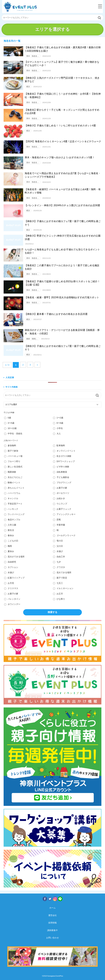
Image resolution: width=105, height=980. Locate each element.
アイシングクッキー (64, 514)
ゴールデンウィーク (64, 535)
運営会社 (52, 915)
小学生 (58, 428)
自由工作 (59, 557)
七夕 (57, 562)
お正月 (58, 594)
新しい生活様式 (13, 467)
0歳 (8, 418)
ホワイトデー (12, 604)
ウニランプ (60, 504)
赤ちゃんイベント (14, 488)
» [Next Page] (37, 365)
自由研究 (10, 562)
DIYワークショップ (64, 461)
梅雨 (8, 546)
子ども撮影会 (61, 477)
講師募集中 (52, 930)
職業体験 (10, 472)
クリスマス (11, 588)
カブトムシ (11, 567)
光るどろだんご (13, 477)
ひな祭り (59, 599)
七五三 (58, 583)
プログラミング (62, 483)
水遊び (58, 551)
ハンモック (11, 509)
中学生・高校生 (13, 434)
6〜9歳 (58, 423)
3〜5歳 (9, 423)
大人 (57, 434)
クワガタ (59, 567)
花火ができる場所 (14, 557)
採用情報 (52, 923)
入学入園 (10, 525)
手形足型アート (13, 504)
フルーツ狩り (12, 461)
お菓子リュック (62, 509)
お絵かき (59, 498)
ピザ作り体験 (61, 467)
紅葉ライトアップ (14, 578)
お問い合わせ (52, 938)
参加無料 (10, 445)
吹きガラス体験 (62, 456)
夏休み (9, 551)
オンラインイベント (64, 451)
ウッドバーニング (14, 514)
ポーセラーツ (61, 493)
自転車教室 (60, 472)
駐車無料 (59, 445)
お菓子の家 (60, 488)
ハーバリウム (12, 493)
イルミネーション (63, 588)
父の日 (58, 546)
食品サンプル (12, 520)
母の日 (58, 541)
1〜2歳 (58, 418)
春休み (9, 535)
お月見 (9, 583)
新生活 (9, 530)
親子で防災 (60, 578)
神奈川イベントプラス (20, 7)
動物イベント (12, 483)
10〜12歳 (10, 428)
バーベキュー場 (13, 456)
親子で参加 (11, 451)
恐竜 (57, 520)
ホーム (52, 908)
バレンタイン (12, 599)
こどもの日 (11, 541)
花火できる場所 (62, 572)
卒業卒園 (59, 525)
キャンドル (11, 498)
